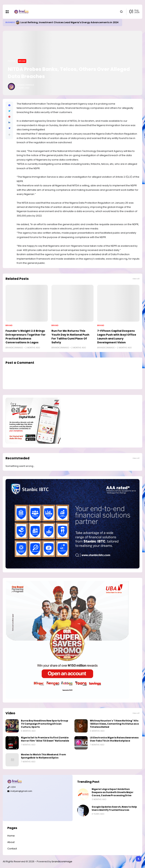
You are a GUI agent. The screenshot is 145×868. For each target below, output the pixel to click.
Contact (12, 849)
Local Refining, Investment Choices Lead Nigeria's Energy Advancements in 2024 (69, 22)
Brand (22, 61)
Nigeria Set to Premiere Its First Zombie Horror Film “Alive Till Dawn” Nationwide (45, 739)
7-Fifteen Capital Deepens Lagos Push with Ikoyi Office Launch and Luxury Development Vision (117, 337)
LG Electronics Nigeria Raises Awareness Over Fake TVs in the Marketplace (114, 739)
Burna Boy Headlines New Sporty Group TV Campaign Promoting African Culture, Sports (45, 724)
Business (10, 22)
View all (136, 279)
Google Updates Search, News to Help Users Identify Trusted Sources (114, 808)
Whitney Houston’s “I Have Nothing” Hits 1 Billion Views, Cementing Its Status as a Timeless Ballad (114, 724)
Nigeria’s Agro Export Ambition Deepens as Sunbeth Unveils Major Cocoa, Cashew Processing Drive (113, 792)
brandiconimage (62, 861)
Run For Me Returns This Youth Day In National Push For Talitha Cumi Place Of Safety (70, 337)
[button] (9, 135)
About (11, 842)
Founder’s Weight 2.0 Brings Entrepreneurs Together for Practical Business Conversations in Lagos (26, 337)
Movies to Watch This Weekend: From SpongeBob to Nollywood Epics (43, 756)
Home (12, 61)
